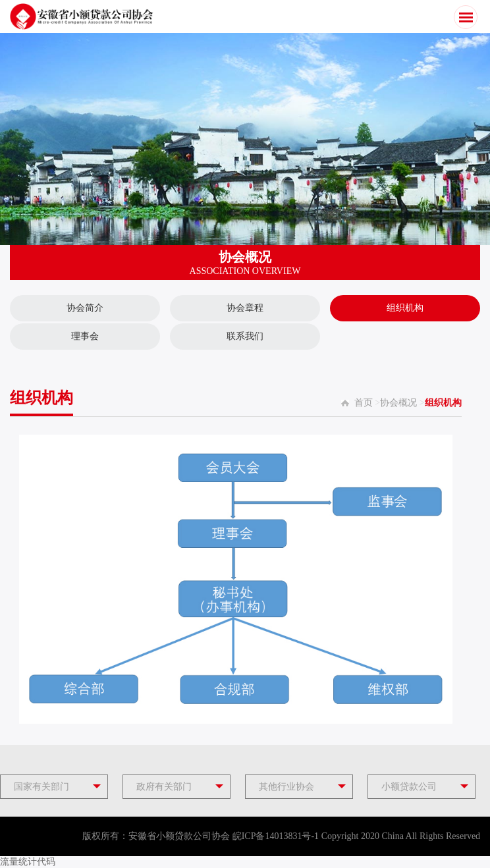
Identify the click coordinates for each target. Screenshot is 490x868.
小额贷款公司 (409, 787)
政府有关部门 (164, 787)
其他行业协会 (286, 787)
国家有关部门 (41, 787)
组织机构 (405, 308)
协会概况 (398, 403)
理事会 (85, 336)
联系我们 (245, 336)
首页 (364, 403)
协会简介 (85, 308)
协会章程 (245, 308)
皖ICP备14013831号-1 (276, 836)
